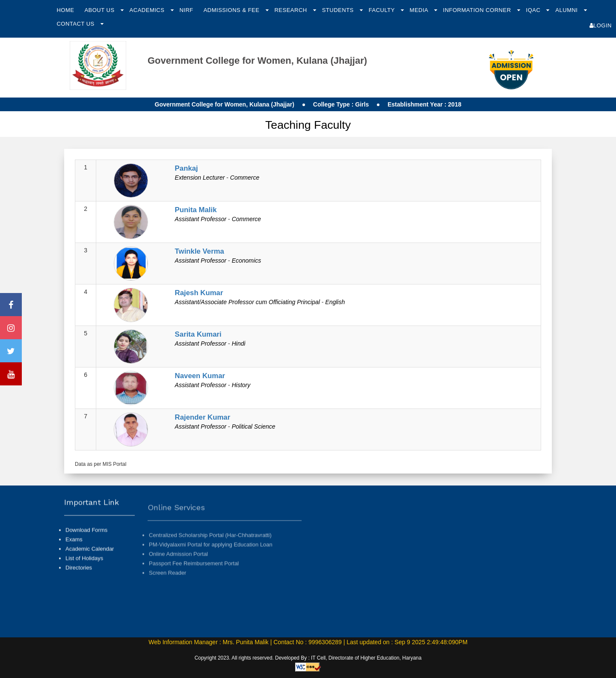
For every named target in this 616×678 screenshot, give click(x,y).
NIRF (186, 10)
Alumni (567, 10)
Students (339, 10)
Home (65, 10)
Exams (74, 548)
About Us (100, 10)
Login (601, 25)
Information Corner (478, 10)
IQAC (534, 10)
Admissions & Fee (232, 10)
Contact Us (76, 24)
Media (420, 10)
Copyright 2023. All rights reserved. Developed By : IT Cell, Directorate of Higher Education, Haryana (308, 658)
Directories (79, 576)
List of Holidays (84, 567)
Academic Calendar (90, 558)
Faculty (383, 10)
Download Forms (86, 539)
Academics (148, 10)
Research (291, 10)
